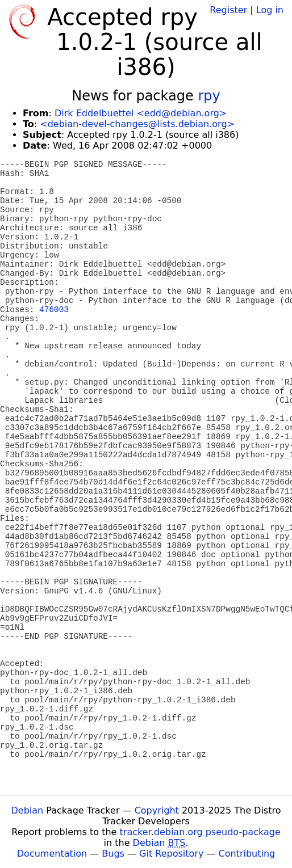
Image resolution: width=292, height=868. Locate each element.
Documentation (52, 854)
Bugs (113, 854)
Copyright (157, 810)
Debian (28, 810)
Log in (270, 10)
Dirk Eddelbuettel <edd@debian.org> (141, 113)
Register (228, 10)
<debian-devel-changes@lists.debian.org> (137, 124)
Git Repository (171, 854)
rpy (209, 96)
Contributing (247, 854)
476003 (54, 310)
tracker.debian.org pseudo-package (200, 832)
